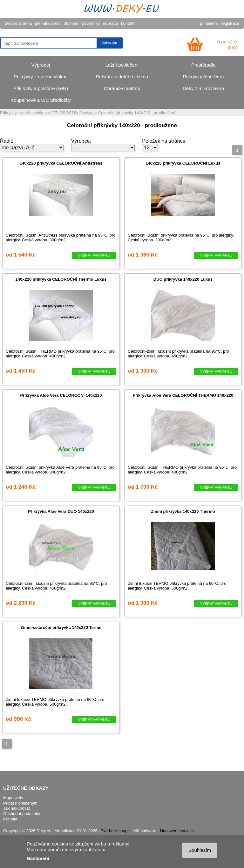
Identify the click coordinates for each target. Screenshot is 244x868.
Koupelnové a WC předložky (41, 100)
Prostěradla (203, 65)
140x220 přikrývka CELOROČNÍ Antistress (61, 163)
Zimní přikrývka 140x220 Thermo (183, 511)
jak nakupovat (48, 23)
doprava (110, 23)
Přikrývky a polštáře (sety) (41, 88)
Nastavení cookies (177, 831)
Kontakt (10, 819)
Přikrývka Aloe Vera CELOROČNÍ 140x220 (61, 395)
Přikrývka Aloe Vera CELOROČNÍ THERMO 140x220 (183, 395)
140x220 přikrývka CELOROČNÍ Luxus (183, 163)
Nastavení (38, 858)
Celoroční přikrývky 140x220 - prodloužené (137, 113)
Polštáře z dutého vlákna (122, 77)
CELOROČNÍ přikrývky (72, 113)
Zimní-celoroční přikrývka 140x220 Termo (61, 627)
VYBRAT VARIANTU (94, 255)
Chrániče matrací (122, 88)
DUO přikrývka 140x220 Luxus (183, 279)
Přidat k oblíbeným (20, 803)
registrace (230, 23)
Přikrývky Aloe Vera (203, 77)
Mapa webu (14, 798)
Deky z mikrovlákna (203, 88)
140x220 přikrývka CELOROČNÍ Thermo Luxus (61, 279)
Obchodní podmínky (22, 814)
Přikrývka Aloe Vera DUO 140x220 (61, 511)
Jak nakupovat (17, 808)
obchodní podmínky (82, 23)
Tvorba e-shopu (115, 831)
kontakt (128, 23)
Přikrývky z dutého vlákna (41, 77)
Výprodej (41, 65)
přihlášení (209, 23)
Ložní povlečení (122, 65)
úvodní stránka (18, 23)
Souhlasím (200, 850)
